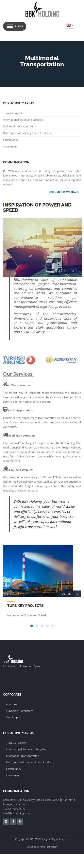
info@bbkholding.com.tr (18, 813)
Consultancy (11, 140)
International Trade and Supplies (23, 120)
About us (12, 704)
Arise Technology (49, 847)
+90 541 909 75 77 (14, 809)
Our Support (14, 717)
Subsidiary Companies (20, 711)
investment (10, 146)
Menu (19, 26)
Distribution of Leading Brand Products (27, 133)
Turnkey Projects (13, 113)
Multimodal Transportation (20, 126)
